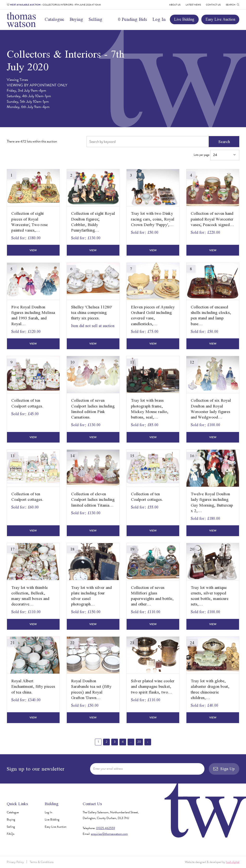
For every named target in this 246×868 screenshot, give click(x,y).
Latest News (193, 5)
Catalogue (54, 19)
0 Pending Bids (132, 19)
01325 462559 (106, 828)
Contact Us (213, 5)
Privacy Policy (15, 862)
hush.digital (233, 862)
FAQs (11, 834)
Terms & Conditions (42, 862)
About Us (175, 5)
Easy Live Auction (220, 19)
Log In (159, 19)
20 (139, 742)
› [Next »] (148, 742)
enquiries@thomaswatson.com (109, 834)
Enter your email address (108, 769)
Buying (76, 19)
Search (224, 142)
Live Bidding (184, 19)
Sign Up (224, 769)
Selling (95, 19)
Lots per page (216, 155)
